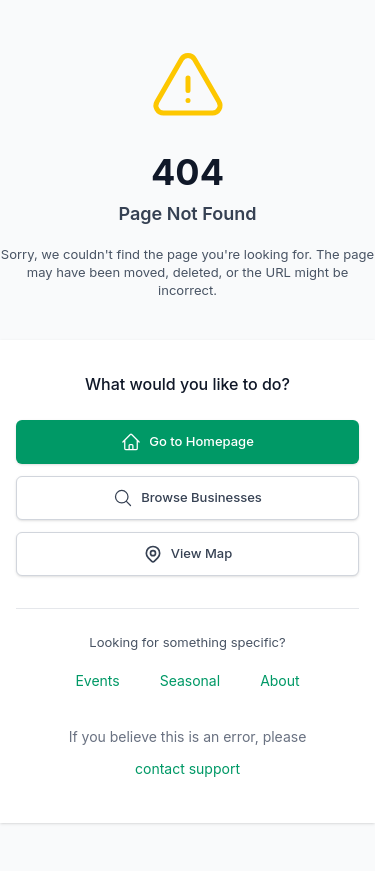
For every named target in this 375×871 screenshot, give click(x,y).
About (279, 680)
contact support (187, 768)
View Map (187, 554)
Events (97, 680)
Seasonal (190, 680)
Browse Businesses (187, 498)
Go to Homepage (187, 442)
